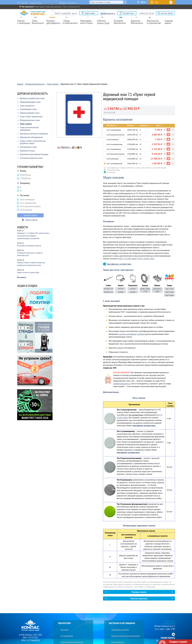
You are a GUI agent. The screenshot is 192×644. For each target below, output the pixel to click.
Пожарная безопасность (120, 27)
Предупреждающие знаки (29, 102)
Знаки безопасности (39, 27)
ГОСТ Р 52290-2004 (127, 259)
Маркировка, (87, 27)
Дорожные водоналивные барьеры (33, 155)
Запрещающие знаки (27, 110)
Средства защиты (169, 27)
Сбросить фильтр (31, 220)
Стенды (70, 27)
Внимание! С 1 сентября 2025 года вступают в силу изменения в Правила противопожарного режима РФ (33, 236)
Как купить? (23, 3)
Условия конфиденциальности (70, 637)
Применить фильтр (30, 215)
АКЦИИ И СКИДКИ (27, 286)
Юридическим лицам (66, 640)
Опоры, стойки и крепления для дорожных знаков (32, 142)
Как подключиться (116, 634)
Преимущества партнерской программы (125, 631)
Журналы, (54, 27)
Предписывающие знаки (29, 113)
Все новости (22, 277)
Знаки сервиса (25, 124)
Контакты (83, 2)
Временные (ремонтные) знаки (31, 99)
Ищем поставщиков (117, 637)
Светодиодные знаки (27, 147)
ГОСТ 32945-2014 (146, 259)
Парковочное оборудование (30, 138)
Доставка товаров (65, 631)
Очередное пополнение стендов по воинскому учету (30, 254)
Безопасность (153, 27)
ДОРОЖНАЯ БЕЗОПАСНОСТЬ (32, 94)
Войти (143, 2)
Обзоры (71, 2)
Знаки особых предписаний (30, 117)
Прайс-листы (37, 3)
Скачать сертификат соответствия (134, 334)
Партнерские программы (119, 628)
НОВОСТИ (22, 228)
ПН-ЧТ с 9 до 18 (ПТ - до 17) (66, 13)
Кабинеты (104, 27)
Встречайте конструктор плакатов (29, 246)
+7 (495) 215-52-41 (146, 13)
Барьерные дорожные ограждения (33, 134)
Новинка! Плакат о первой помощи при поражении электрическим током (31, 264)
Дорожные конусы (26, 151)
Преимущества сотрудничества (121, 640)
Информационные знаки (29, 121)
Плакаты (24, 27)
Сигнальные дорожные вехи (30, 158)
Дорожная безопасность (136, 27)
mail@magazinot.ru (108, 13)
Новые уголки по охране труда (28, 272)
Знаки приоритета (26, 106)
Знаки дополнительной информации (28, 129)
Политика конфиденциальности (71, 634)
